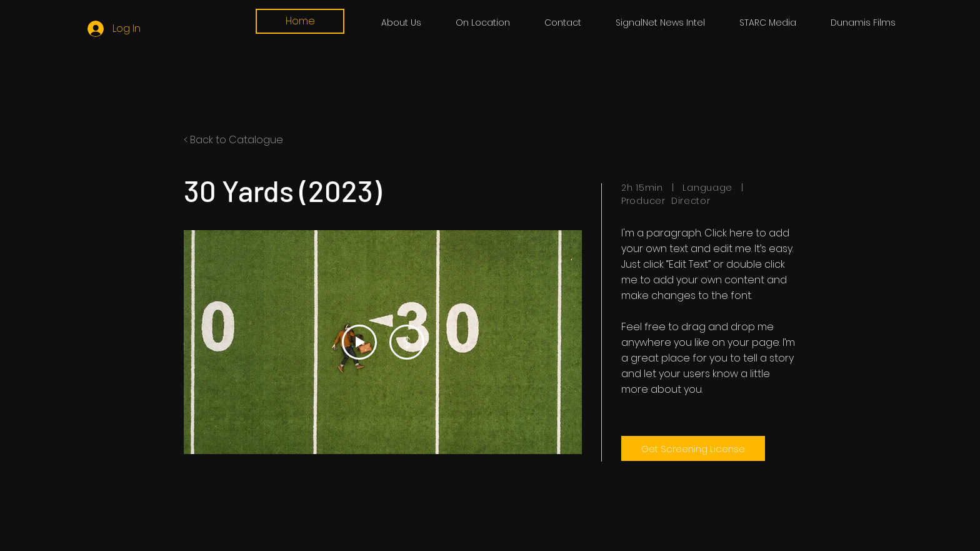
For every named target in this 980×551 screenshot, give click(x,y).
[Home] (300, 21)
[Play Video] (359, 342)
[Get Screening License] (693, 448)
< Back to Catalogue (233, 140)
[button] (767, 23)
